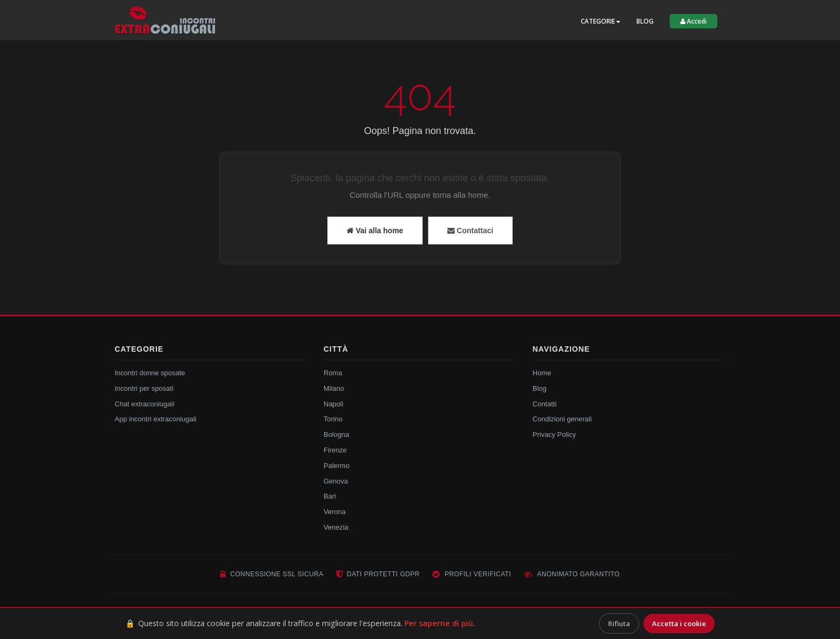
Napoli (333, 404)
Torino (333, 419)
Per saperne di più (439, 623)
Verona (335, 512)
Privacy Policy (554, 434)
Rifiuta (619, 623)
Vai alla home (375, 231)
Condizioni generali (562, 419)
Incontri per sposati (144, 388)
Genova (336, 481)
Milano (334, 388)
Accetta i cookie (679, 623)
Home (542, 373)
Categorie (601, 21)
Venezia (336, 527)
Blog (645, 21)
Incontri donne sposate (150, 373)
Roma (333, 373)
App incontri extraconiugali (155, 419)
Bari (330, 496)
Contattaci (470, 231)
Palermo (336, 466)
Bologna (336, 434)
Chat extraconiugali (144, 404)
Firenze (335, 450)
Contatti (545, 404)
